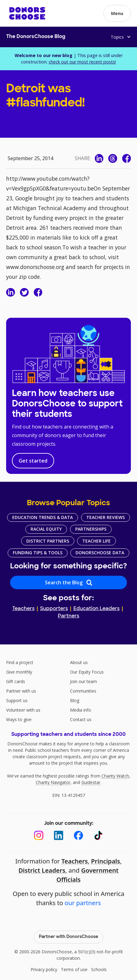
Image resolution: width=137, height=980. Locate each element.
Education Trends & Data (43, 517)
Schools (99, 969)
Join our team (83, 681)
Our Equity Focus (87, 672)
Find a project (20, 662)
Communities (83, 691)
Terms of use (74, 969)
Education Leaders (96, 609)
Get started (33, 461)
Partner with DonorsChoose (68, 937)
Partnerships (91, 529)
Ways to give (19, 719)
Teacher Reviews (106, 517)
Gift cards (16, 681)
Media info (81, 710)
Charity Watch (115, 776)
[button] (117, 13)
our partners (83, 903)
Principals (106, 861)
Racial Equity (46, 529)
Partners (68, 616)
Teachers (23, 609)
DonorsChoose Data (100, 553)
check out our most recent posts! (82, 62)
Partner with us (21, 691)
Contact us (81, 719)
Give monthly (19, 672)
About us (79, 662)
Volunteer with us (23, 710)
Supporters (54, 609)
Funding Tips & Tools (38, 553)
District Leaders (42, 870)
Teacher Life (96, 541)
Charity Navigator (53, 782)
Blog (75, 700)
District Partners (48, 541)
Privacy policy (44, 969)
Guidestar (91, 782)
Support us (17, 700)
